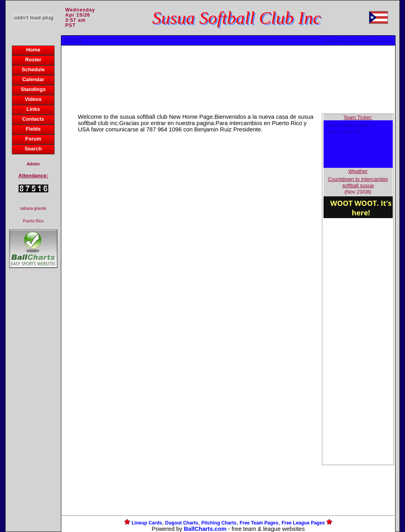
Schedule (33, 69)
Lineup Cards (147, 523)
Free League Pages (303, 523)
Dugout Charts (182, 523)
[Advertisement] (33, 406)
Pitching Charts (219, 523)
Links (33, 109)
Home (33, 50)
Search (33, 149)
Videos (33, 99)
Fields (33, 129)
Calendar (33, 79)
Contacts (33, 119)
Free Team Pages (259, 523)
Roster (33, 60)
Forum (33, 139)
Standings (33, 89)
